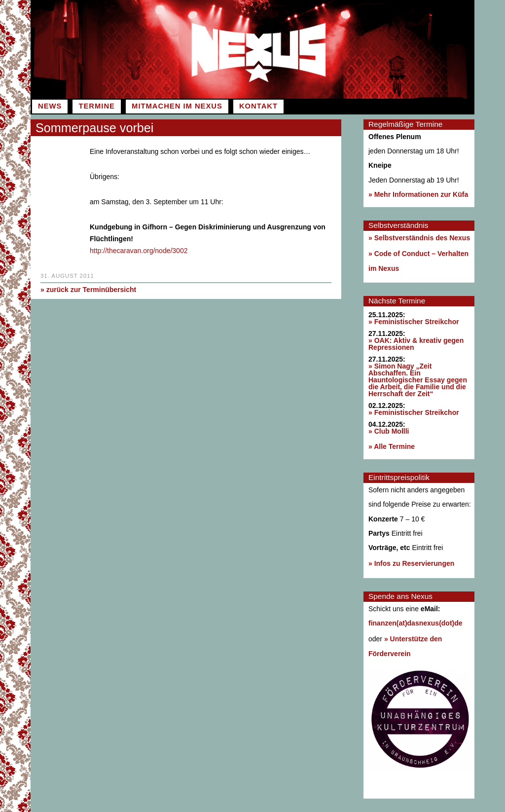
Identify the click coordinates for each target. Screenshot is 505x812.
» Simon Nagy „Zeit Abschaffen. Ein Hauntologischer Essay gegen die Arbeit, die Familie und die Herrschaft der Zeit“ (418, 380)
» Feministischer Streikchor (414, 322)
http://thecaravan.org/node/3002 (139, 250)
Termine (96, 106)
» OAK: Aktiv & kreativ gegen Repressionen (416, 344)
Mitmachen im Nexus (177, 106)
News (50, 106)
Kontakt (258, 106)
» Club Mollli (389, 431)
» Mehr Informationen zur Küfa (418, 194)
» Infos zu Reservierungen (411, 563)
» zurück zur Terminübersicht (88, 289)
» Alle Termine (392, 446)
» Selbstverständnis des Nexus (419, 238)
